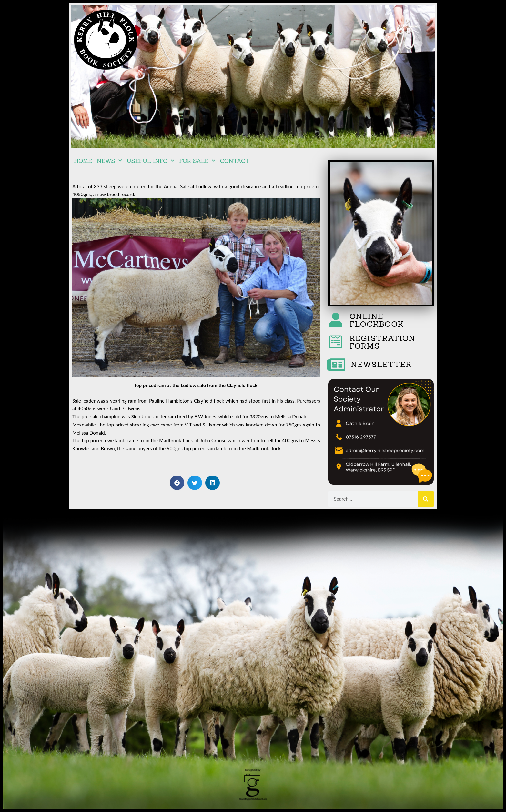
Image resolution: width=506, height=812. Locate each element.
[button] (177, 483)
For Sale (197, 161)
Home (83, 161)
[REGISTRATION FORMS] (336, 342)
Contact (235, 161)
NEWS (109, 161)
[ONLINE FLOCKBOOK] (336, 320)
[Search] (426, 499)
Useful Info (151, 161)
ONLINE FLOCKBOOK (377, 320)
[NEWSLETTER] (336, 365)
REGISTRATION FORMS (382, 342)
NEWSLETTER (381, 364)
